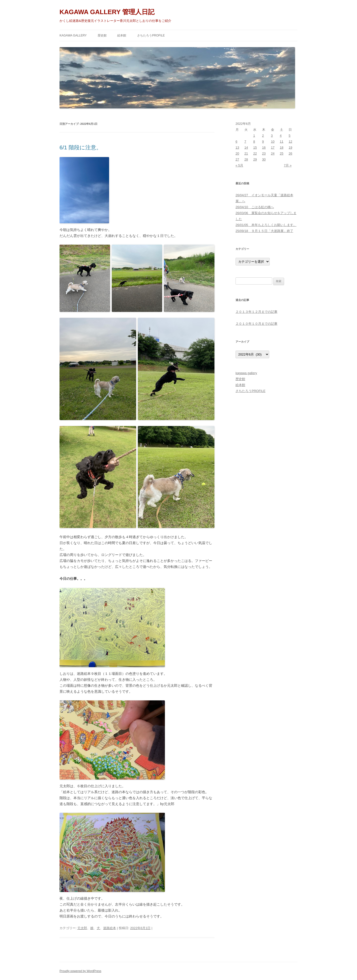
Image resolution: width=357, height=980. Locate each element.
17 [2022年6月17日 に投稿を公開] (273, 147)
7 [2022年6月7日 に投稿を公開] (245, 142)
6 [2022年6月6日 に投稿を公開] (236, 142)
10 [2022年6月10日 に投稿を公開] (273, 142)
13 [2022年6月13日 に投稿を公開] (237, 147)
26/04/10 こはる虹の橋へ (255, 207)
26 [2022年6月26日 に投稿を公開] (290, 153)
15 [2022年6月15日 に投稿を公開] (255, 147)
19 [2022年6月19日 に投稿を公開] (290, 147)
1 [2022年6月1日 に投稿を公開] (254, 136)
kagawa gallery (73, 35)
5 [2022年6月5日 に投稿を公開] (289, 136)
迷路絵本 (110, 928)
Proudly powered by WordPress (80, 971)
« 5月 (239, 165)
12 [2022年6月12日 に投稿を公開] (290, 142)
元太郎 (82, 928)
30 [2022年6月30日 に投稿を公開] (264, 159)
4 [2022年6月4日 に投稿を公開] (281, 136)
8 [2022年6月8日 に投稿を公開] (254, 142)
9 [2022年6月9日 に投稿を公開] (263, 142)
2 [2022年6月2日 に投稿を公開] (263, 136)
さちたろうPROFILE (151, 35)
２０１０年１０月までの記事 (256, 324)
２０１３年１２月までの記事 (256, 312)
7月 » (288, 165)
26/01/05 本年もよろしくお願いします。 (266, 225)
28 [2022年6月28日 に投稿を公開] (246, 159)
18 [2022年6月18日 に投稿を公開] (282, 147)
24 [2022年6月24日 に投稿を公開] (273, 153)
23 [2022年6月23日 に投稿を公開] (264, 153)
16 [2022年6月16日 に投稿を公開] (264, 147)
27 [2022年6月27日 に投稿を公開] (237, 159)
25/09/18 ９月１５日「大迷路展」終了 (264, 231)
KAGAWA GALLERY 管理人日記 (107, 12)
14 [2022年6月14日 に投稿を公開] (246, 147)
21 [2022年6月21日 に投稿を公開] (246, 153)
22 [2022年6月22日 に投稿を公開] (255, 153)
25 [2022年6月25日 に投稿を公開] (282, 153)
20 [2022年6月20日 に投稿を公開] (237, 153)
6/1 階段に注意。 (81, 147)
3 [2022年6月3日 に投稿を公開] (272, 136)
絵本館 (122, 35)
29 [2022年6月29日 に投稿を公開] (255, 159)
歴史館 (102, 35)
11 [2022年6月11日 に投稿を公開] (282, 142)
